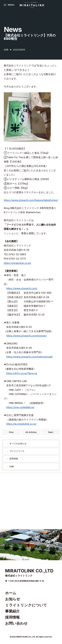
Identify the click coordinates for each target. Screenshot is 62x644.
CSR (12, 466)
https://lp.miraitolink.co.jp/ (21, 424)
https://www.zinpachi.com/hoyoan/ (27, 336)
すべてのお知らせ (18, 443)
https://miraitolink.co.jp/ (18, 263)
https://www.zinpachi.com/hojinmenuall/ (30, 357)
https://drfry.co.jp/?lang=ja (22, 373)
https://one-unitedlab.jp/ (20, 407)
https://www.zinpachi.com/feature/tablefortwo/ (31, 200)
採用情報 (14, 459)
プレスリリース (17, 451)
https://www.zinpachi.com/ (22, 288)
